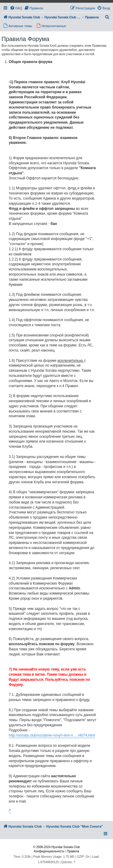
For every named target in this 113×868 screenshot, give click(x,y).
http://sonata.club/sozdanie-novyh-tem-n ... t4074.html (52, 735)
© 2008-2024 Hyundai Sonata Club (56, 847)
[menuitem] (16, 8)
